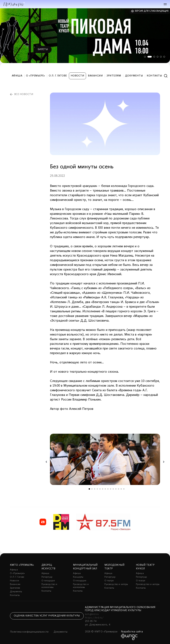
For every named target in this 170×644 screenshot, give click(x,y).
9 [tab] (111, 489)
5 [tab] (161, 57)
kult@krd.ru (92, 614)
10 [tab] (113, 489)
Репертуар (47, 577)
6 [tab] (164, 57)
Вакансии (95, 76)
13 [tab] (121, 489)
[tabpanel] (85, 36)
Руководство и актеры (116, 584)
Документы (134, 76)
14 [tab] (124, 489)
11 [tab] (116, 489)
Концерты (78, 577)
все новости (24, 94)
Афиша (17, 76)
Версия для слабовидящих (152, 11)
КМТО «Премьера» (22, 565)
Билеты (43, 49)
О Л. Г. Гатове (58, 76)
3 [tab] (154, 57)
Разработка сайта (132, 632)
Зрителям (114, 76)
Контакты (154, 76)
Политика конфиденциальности (29, 632)
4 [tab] (158, 57)
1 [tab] (144, 57)
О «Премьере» (36, 76)
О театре (109, 581)
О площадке (48, 581)
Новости (77, 76)
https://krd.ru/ (94, 618)
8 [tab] (108, 489)
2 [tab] (149, 57)
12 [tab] (119, 489)
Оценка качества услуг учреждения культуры (47, 616)
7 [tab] (105, 489)
